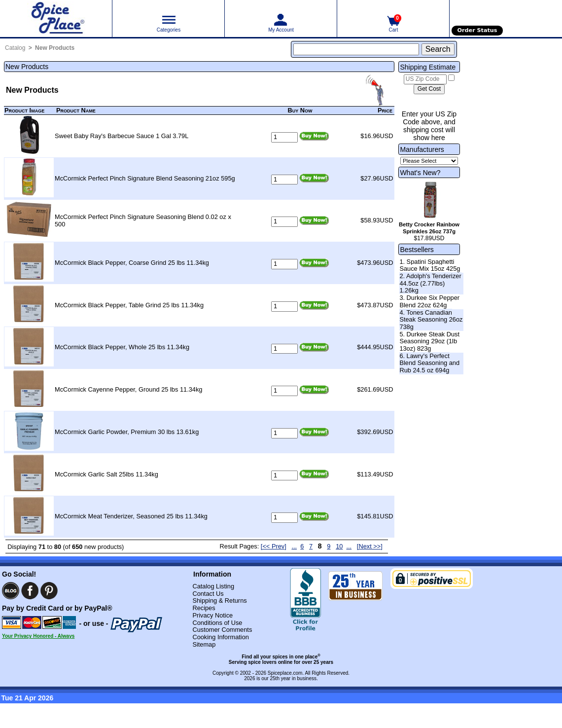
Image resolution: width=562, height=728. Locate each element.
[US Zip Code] (425, 79)
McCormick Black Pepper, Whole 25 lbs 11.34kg (122, 347)
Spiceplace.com (285, 673)
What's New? (420, 173)
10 (339, 546)
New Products (55, 48)
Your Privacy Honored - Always (38, 636)
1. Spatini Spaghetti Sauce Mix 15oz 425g (430, 265)
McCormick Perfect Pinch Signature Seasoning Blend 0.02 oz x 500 (143, 220)
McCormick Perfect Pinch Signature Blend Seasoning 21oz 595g (145, 178)
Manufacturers (422, 149)
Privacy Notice (212, 615)
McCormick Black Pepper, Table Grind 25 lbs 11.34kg (129, 305)
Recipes (204, 608)
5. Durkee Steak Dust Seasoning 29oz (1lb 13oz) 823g (429, 341)
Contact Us (208, 594)
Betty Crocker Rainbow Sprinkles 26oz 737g (429, 228)
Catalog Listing (213, 586)
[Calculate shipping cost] (429, 89)
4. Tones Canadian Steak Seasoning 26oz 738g (431, 320)
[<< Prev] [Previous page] (274, 546)
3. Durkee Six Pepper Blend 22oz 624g (429, 301)
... (294, 546)
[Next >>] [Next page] (370, 546)
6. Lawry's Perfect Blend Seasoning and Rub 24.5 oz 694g (429, 363)
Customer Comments (222, 630)
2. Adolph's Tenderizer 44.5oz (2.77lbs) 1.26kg (430, 283)
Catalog (15, 48)
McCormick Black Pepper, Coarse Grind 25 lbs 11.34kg (132, 263)
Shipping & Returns (219, 601)
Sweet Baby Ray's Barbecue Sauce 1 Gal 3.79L (122, 136)
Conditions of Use (217, 623)
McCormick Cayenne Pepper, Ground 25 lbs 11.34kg (128, 389)
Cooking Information (221, 637)
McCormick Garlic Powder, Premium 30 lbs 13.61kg (127, 432)
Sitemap (204, 644)
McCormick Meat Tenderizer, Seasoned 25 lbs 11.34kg (131, 516)
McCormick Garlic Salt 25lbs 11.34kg (106, 474)
